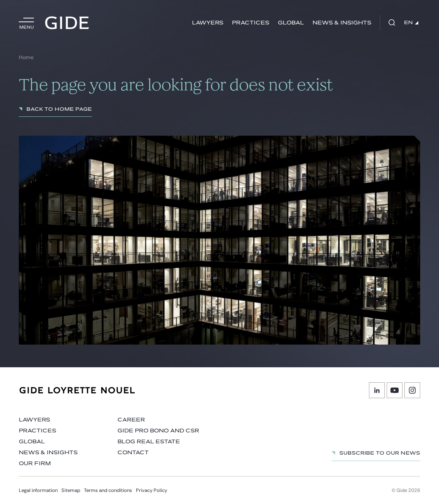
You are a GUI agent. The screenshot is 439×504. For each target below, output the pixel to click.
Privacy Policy (152, 490)
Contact (133, 453)
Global (291, 23)
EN (411, 23)
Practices (251, 23)
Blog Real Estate (149, 442)
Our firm (35, 464)
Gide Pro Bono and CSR (158, 431)
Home (26, 57)
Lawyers (208, 23)
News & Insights (342, 23)
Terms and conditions (108, 490)
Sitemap (71, 490)
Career (131, 420)
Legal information (38, 490)
